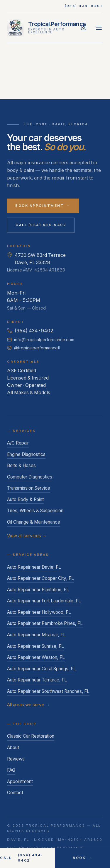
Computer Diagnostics (30, 477)
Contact (15, 793)
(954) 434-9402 (84, 6)
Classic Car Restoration (31, 736)
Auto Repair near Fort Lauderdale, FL (44, 601)
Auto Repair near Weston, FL (36, 657)
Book (82, 858)
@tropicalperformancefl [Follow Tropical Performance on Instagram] (34, 348)
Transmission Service (29, 488)
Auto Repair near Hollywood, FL (39, 612)
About (13, 747)
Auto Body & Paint (25, 499)
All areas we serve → (28, 705)
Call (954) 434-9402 (41, 225)
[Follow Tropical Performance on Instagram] (84, 28)
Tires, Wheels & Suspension (35, 511)
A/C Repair (18, 443)
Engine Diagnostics (26, 454)
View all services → (27, 536)
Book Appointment (43, 206)
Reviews (16, 759)
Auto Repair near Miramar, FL (36, 635)
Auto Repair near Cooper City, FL (40, 578)
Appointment (20, 781)
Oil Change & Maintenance (34, 522)
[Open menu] (99, 28)
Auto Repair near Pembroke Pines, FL (45, 623)
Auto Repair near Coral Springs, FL (42, 669)
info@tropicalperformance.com (41, 340)
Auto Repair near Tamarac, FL (37, 680)
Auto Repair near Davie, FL (34, 567)
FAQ (11, 770)
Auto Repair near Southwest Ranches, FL (48, 691)
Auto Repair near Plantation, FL (38, 590)
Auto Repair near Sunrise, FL (35, 646)
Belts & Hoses (21, 465)
